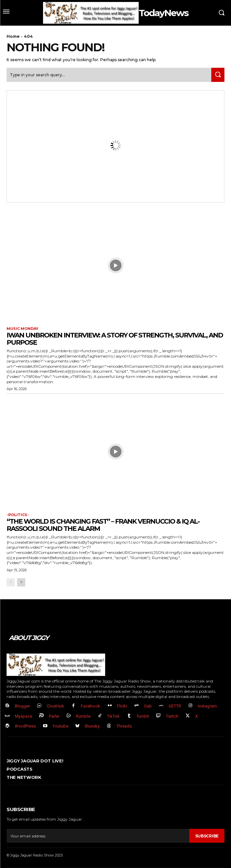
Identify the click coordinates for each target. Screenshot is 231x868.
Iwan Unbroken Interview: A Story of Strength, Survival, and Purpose (115, 339)
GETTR (175, 706)
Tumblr (143, 716)
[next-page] (21, 582)
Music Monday (23, 329)
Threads (124, 726)
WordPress (25, 726)
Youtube (60, 726)
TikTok (113, 716)
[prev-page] (11, 582)
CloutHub (56, 706)
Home (13, 36)
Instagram (207, 706)
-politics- (18, 515)
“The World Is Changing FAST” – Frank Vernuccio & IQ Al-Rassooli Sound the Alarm (103, 525)
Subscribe (207, 836)
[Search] (218, 75)
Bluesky (92, 726)
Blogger (22, 706)
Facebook (91, 706)
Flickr (122, 706)
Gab (148, 706)
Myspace (23, 716)
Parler (54, 716)
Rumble (83, 716)
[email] (98, 836)
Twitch (172, 716)
